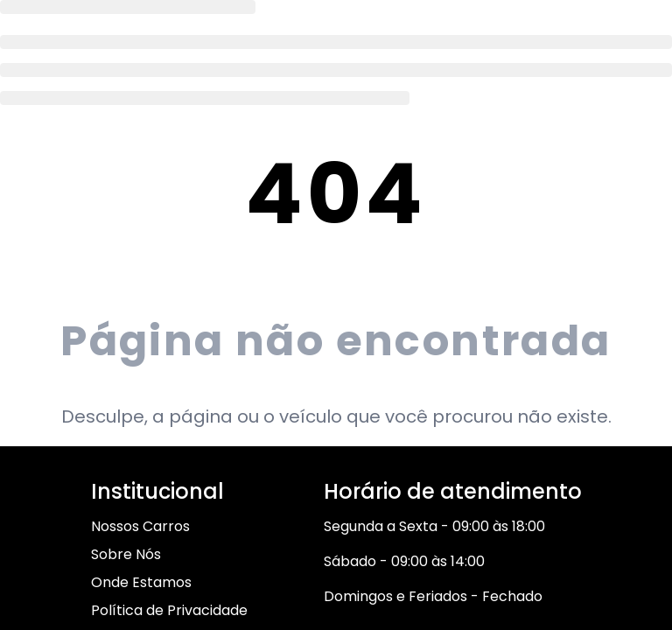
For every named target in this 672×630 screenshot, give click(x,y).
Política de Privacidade (169, 610)
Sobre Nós (126, 554)
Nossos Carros (140, 526)
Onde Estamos (141, 582)
